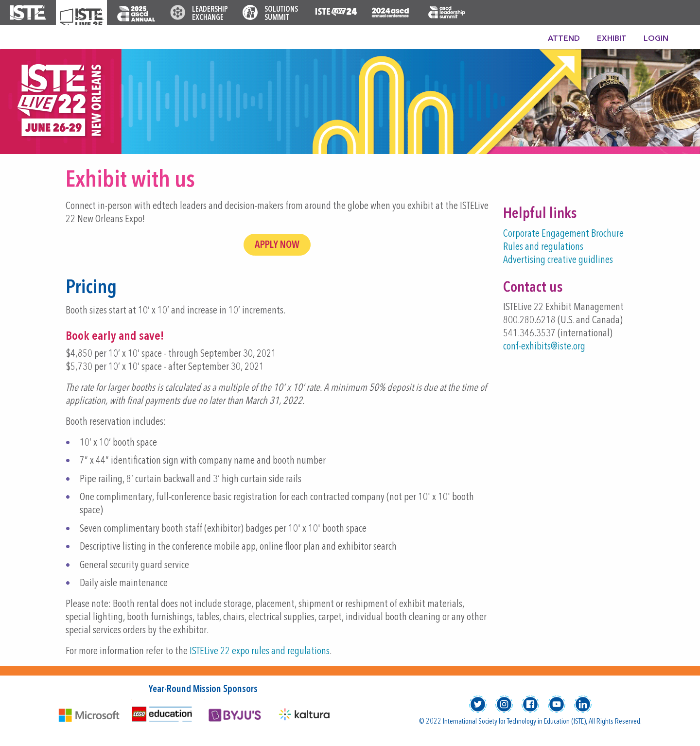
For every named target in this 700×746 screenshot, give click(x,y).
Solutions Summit (281, 14)
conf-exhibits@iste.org (544, 347)
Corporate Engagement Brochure (563, 234)
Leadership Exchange (210, 14)
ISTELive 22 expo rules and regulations (260, 651)
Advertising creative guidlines (558, 260)
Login (656, 39)
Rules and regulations (543, 247)
